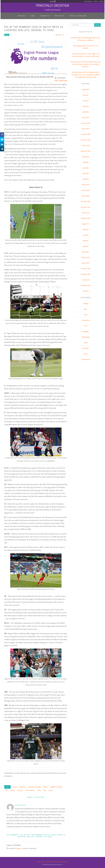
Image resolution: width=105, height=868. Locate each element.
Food (86, 326)
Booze (86, 309)
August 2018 (86, 157)
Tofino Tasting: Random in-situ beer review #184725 (86, 47)
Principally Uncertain (53, 5)
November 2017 (86, 207)
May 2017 (86, 241)
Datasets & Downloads (78, 16)
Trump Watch (59, 16)
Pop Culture (86, 348)
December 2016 (86, 269)
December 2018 (86, 134)
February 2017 (86, 258)
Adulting (86, 304)
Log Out (101, 1)
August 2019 (86, 90)
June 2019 (86, 101)
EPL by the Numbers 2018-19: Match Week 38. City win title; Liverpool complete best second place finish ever (86, 64)
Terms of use (65, 862)
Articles (21, 16)
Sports (7, 35)
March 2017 (86, 252)
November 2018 (86, 140)
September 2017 (86, 218)
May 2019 (86, 106)
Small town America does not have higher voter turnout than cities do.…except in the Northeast (86, 55)
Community (44, 16)
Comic (33, 16)
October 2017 (86, 213)
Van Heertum (61, 80)
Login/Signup (88, 1)
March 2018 (86, 185)
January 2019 (86, 129)
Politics (86, 343)
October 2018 (86, 146)
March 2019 (86, 118)
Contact (45, 862)
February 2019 (86, 123)
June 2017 (86, 235)
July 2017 (86, 230)
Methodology (86, 337)
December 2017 (86, 202)
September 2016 (86, 285)
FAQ (49, 862)
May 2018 (86, 174)
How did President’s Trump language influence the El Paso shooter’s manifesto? (86, 39)
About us (39, 862)
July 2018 (86, 162)
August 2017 (86, 224)
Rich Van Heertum (21, 805)
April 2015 (86, 291)
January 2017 (86, 263)
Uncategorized (86, 359)
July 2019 (86, 95)
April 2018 (86, 179)
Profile (95, 1)
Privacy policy (56, 862)
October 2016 (86, 280)
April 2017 (86, 246)
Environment (86, 320)
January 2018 (86, 196)
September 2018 (86, 151)
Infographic (86, 332)
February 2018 (86, 190)
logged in (19, 848)
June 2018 (86, 168)
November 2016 (86, 274)
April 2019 (86, 112)
